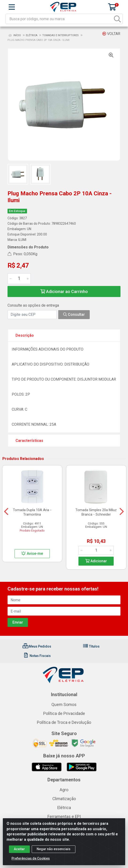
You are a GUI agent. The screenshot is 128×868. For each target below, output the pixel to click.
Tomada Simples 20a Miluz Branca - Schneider (96, 512)
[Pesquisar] (117, 19)
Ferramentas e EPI (64, 817)
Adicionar (96, 561)
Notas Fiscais (37, 656)
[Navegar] (6, 512)
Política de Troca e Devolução (64, 722)
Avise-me (32, 554)
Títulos (91, 646)
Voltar (111, 34)
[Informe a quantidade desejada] (19, 279)
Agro (64, 790)
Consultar (74, 314)
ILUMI (22, 240)
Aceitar (19, 852)
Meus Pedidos (37, 646)
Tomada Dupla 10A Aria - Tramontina (32, 512)
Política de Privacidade (64, 714)
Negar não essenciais (54, 852)
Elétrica (64, 808)
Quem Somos (64, 705)
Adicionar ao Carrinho (64, 291)
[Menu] (12, 7)
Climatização (64, 799)
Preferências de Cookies (31, 861)
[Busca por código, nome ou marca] (59, 19)
